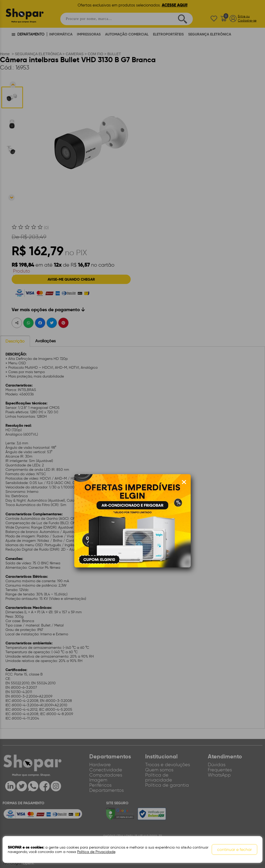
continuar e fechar (234, 849)
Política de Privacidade (96, 852)
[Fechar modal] (184, 482)
